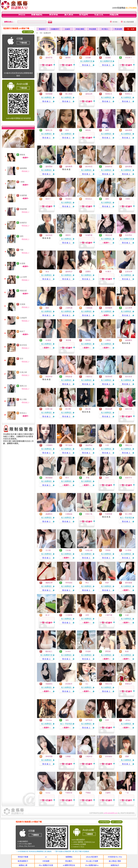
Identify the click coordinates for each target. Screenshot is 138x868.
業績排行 (42, 29)
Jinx (87, 684)
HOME (115, 22)
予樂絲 (88, 793)
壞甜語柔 (23, 291)
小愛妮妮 (89, 308)
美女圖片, (69, 861)
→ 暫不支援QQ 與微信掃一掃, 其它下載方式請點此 (71, 851)
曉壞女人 (129, 94)
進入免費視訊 (46, 98)
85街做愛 (46, 861)
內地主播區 (80, 29)
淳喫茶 (108, 550)
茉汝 (47, 272)
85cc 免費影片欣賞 (46, 865)
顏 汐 (47, 615)
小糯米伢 (89, 756)
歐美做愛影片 (23, 861)
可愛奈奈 (69, 793)
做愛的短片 (115, 865)
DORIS (68, 651)
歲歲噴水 (49, 514)
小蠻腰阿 (49, 445)
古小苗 (48, 550)
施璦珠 (68, 58)
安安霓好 (129, 235)
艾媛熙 (108, 793)
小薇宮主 (89, 377)
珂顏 (22, 250)
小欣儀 (68, 550)
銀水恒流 (23, 345)
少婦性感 (69, 308)
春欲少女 (109, 684)
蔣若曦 (68, 340)
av (46, 857)
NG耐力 (108, 272)
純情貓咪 (109, 308)
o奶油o (128, 720)
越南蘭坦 (129, 340)
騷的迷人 (49, 651)
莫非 (22, 359)
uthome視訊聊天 (92, 857)
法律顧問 (23, 318)
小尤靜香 (69, 615)
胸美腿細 (49, 478)
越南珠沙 (69, 272)
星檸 (107, 720)
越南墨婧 (49, 167)
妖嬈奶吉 (23, 223)
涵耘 (67, 720)
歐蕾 (127, 651)
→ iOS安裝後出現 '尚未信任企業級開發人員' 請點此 (34, 851)
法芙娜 (88, 58)
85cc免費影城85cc (92, 865)
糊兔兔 (22, 155)
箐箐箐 (88, 340)
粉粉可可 (129, 478)
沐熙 (87, 615)
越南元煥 (129, 409)
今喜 (107, 445)
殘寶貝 (68, 235)
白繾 (127, 615)
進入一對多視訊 (126, 518)
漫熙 (22, 236)
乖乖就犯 (69, 583)
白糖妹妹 (69, 514)
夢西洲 (108, 651)
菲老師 (88, 651)
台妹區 (67, 29)
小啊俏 (108, 340)
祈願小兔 (89, 514)
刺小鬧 (68, 409)
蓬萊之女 (23, 386)
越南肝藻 (49, 58)
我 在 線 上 (86, 65)
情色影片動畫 (23, 857)
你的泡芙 (49, 235)
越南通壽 (129, 130)
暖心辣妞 (69, 94)
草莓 (87, 478)
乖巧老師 (69, 445)
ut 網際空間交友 (69, 865)
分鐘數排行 (55, 29)
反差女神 (129, 272)
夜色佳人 (23, 413)
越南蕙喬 (69, 167)
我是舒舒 (49, 377)
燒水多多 (129, 377)
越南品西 (89, 94)
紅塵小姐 (49, 409)
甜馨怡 (88, 272)
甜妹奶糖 (23, 209)
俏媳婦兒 (49, 684)
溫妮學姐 (89, 445)
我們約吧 (109, 377)
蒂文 (87, 583)
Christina (49, 720)
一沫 (127, 793)
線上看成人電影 (115, 861)
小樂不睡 (109, 615)
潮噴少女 (129, 445)
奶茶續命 (109, 756)
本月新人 (105, 29)
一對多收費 (118, 29)
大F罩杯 (128, 550)
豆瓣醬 (68, 756)
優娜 (127, 756)
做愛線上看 (23, 865)
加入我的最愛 (129, 22)
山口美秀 (23, 277)
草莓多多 (69, 377)
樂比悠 (88, 409)
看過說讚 (109, 409)
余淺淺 (22, 263)
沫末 (107, 478)
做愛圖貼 (69, 857)
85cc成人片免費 (92, 861)
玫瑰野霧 (23, 195)
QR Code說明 (28, 32)
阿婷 (107, 583)
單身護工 (69, 199)
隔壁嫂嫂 (49, 94)
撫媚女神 (49, 583)
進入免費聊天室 (86, 61)
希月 (67, 478)
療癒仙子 (129, 684)
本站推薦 (92, 29)
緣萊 (107, 130)
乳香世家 (109, 514)
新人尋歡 (23, 399)
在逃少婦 (23, 372)
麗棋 (47, 308)
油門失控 (89, 720)
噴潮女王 (109, 94)
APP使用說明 (104, 822)
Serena (48, 793)
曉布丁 (22, 331)
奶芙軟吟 (69, 684)
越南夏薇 (23, 168)
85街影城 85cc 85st (115, 857)
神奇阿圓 (49, 756)
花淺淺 (22, 304)
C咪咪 (22, 182)
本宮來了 (129, 58)
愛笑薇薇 (129, 583)
